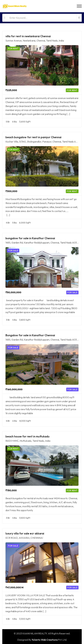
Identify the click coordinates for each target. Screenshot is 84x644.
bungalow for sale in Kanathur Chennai (30, 238)
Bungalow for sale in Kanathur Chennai (30, 335)
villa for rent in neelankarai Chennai (28, 36)
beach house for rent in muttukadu (27, 436)
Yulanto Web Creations (45, 640)
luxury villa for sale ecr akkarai (25, 533)
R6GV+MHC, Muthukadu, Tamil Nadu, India (28, 441)
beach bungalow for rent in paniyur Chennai (33, 137)
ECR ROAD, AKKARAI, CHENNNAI (24, 538)
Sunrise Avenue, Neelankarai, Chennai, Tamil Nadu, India (35, 41)
